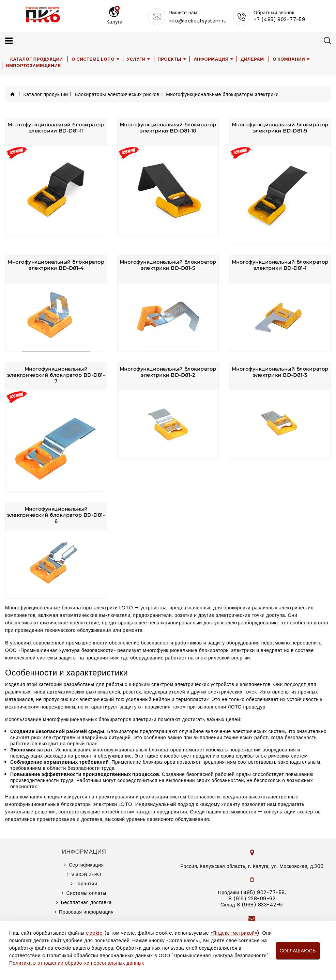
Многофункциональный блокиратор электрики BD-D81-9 (280, 128)
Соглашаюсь (298, 951)
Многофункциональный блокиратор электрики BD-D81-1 (280, 265)
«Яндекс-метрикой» (234, 933)
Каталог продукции (37, 59)
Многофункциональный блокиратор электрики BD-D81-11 (56, 128)
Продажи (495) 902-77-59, (252, 892)
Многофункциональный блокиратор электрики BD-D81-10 (168, 128)
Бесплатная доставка (86, 902)
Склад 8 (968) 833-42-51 (252, 905)
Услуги (136, 59)
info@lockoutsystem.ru (198, 21)
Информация (211, 59)
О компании (289, 59)
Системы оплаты (86, 893)
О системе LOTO (93, 59)
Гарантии (86, 884)
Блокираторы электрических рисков (117, 94)
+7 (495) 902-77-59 (279, 19)
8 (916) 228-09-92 (252, 899)
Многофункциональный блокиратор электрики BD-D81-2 (168, 372)
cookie (94, 933)
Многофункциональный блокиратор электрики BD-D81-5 (168, 265)
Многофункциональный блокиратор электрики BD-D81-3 (280, 372)
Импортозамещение (33, 66)
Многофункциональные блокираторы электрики (222, 94)
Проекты (170, 59)
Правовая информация (86, 912)
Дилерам (252, 59)
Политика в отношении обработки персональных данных (77, 963)
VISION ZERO (86, 874)
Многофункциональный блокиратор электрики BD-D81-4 (56, 265)
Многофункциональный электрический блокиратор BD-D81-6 (56, 515)
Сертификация (86, 865)
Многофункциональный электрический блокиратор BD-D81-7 (56, 375)
